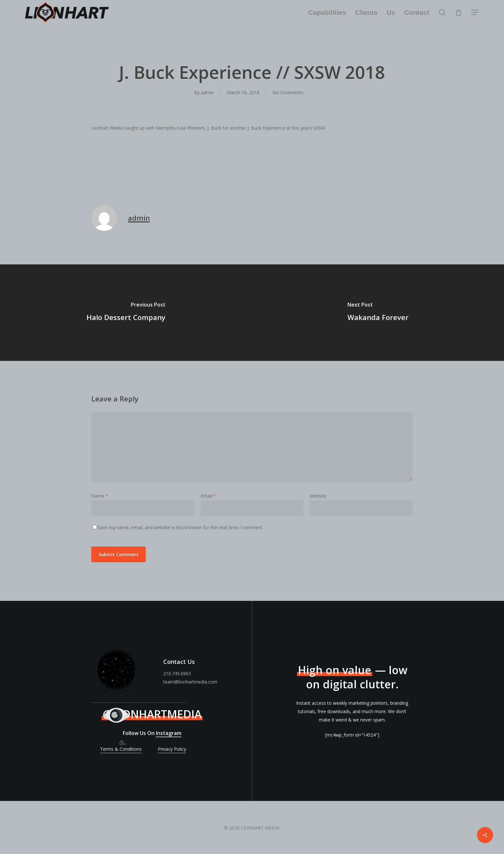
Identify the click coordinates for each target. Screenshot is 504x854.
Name (100, 496)
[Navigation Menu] (475, 12)
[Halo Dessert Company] (126, 313)
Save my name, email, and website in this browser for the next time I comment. (180, 527)
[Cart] (459, 13)
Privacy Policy (172, 749)
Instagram (169, 733)
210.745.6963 (177, 673)
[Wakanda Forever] (378, 313)
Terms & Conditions (121, 749)
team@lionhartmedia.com (190, 682)
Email (208, 496)
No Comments (288, 92)
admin (207, 92)
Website (318, 496)
